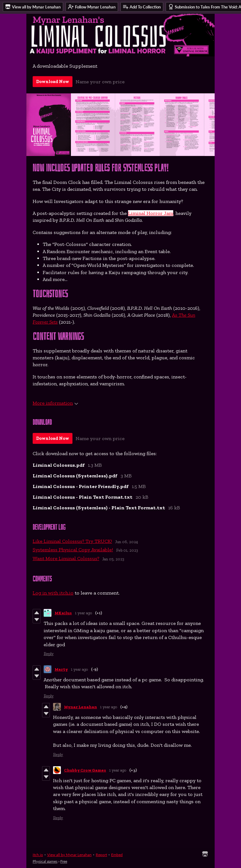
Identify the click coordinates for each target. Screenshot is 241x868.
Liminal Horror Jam (151, 213)
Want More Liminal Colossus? (66, 558)
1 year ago (83, 613)
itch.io (38, 855)
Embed (117, 855)
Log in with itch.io (53, 593)
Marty (61, 669)
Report (101, 855)
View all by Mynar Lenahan (69, 855)
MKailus (63, 613)
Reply (49, 654)
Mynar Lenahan (80, 707)
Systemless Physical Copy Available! (73, 550)
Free (64, 861)
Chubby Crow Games (85, 770)
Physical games (45, 861)
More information (55, 403)
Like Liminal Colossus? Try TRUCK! (72, 541)
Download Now (53, 82)
